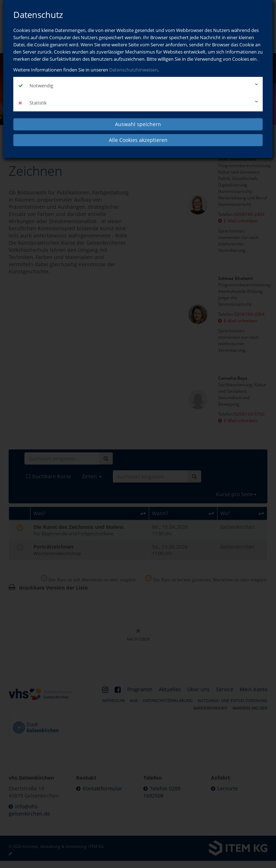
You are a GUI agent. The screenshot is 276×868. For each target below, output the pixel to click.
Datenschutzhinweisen (134, 70)
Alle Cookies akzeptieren (138, 140)
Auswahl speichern (138, 124)
